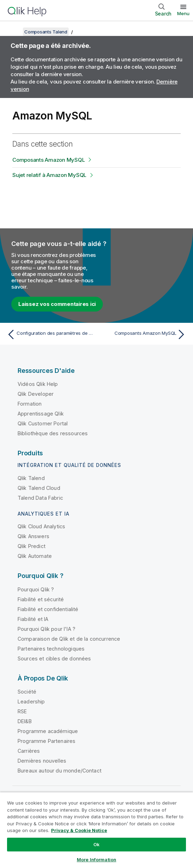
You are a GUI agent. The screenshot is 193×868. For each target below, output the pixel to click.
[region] (96, 830)
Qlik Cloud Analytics (41, 526)
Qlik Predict (32, 546)
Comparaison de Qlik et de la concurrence (69, 639)
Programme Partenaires (46, 741)
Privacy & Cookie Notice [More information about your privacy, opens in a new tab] (79, 830)
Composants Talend (46, 32)
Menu (183, 13)
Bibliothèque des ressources (53, 433)
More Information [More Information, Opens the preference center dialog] (96, 860)
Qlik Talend (31, 478)
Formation (30, 404)
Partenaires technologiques (51, 649)
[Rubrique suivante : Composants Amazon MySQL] (143, 334)
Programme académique (48, 731)
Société (27, 692)
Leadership (31, 701)
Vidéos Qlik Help (38, 384)
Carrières (29, 751)
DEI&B (25, 721)
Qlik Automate (35, 556)
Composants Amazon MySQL (48, 160)
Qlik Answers (33, 536)
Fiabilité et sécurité (41, 599)
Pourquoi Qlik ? (36, 589)
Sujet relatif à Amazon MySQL (49, 175)
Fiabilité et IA (33, 619)
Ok (96, 844)
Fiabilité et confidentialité (48, 609)
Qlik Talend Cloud (39, 488)
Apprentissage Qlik (41, 414)
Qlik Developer (36, 394)
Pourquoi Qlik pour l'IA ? (46, 629)
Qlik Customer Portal (43, 423)
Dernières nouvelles (42, 761)
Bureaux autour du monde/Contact (60, 771)
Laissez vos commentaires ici (57, 304)
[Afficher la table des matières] (14, 32)
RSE (22, 711)
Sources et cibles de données (54, 658)
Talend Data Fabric (40, 498)
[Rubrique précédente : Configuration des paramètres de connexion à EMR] (50, 334)
